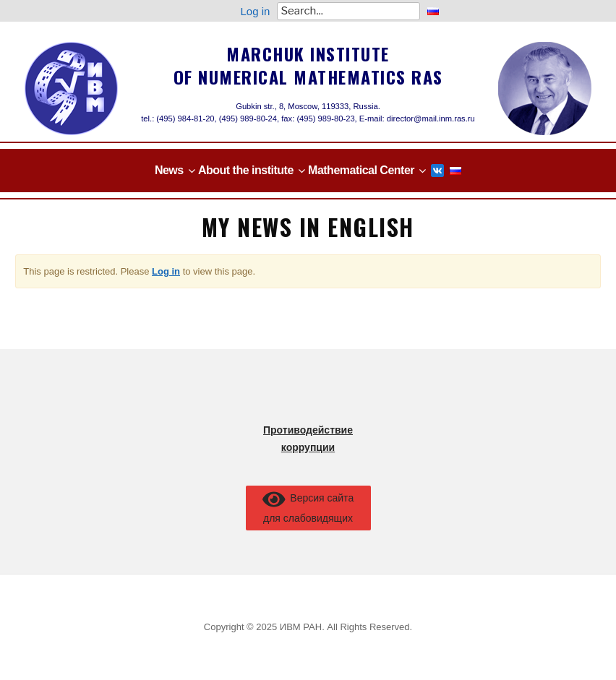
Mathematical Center (361, 170)
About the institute (246, 170)
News (169, 170)
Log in (256, 11)
